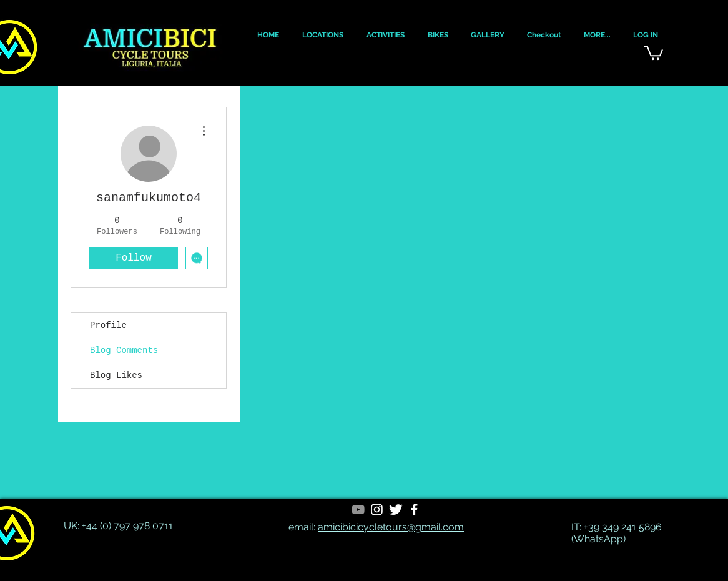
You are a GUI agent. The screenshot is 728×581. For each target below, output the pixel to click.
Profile (108, 325)
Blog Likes (116, 375)
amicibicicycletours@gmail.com (391, 527)
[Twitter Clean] (396, 509)
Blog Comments (124, 350)
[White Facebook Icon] (414, 509)
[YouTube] (358, 509)
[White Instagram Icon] (377, 509)
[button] (268, 35)
